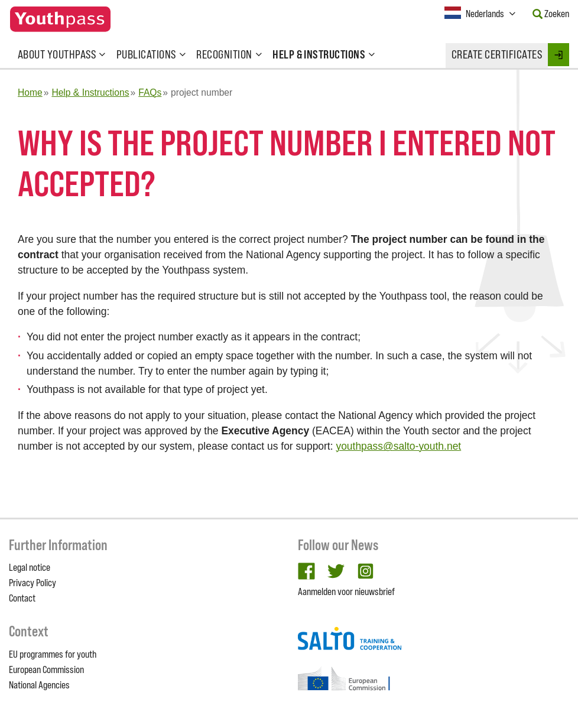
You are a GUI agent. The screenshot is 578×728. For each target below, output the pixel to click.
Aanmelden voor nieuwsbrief (346, 591)
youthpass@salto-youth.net (398, 446)
